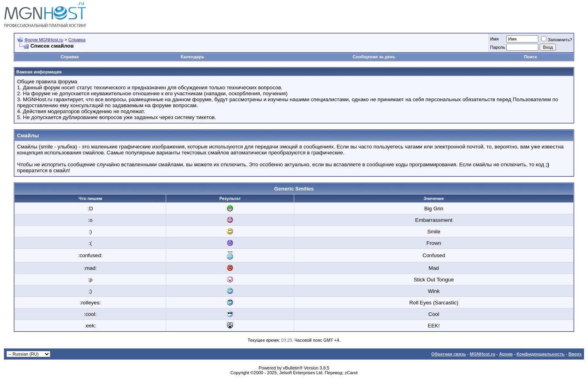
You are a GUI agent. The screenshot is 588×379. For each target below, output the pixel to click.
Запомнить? (557, 40)
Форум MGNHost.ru (44, 40)
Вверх (575, 354)
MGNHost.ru (483, 354)
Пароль (498, 47)
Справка (77, 40)
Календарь (192, 57)
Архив (506, 354)
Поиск (530, 57)
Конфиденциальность (541, 354)
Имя (494, 39)
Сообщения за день (374, 57)
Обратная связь (449, 354)
